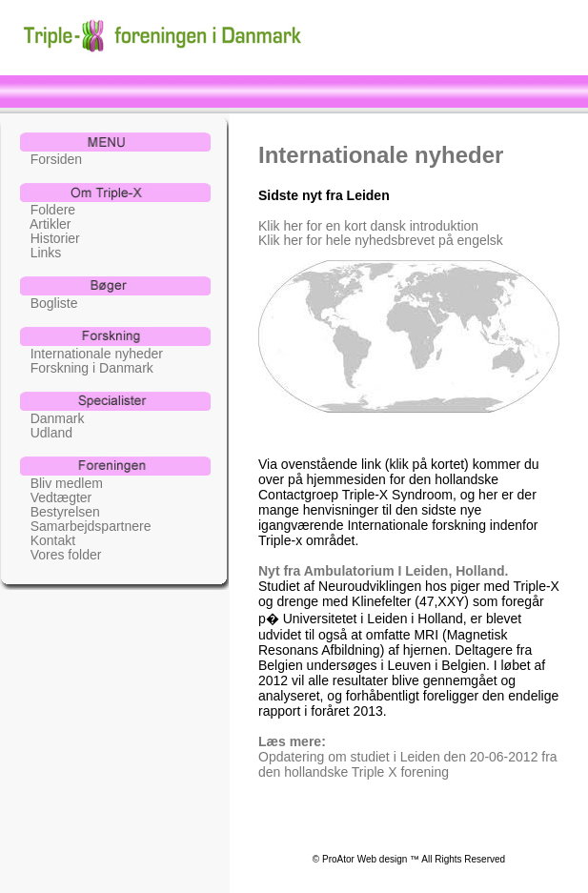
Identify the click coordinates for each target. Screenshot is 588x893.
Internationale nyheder (91, 353)
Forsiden (51, 159)
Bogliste (48, 303)
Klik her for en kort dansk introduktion (368, 225)
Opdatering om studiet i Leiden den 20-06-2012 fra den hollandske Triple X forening (408, 764)
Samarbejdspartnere (85, 526)
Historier (50, 238)
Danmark (51, 418)
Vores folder (60, 554)
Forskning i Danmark (86, 367)
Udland (46, 432)
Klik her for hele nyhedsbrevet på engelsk (381, 240)
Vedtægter (55, 497)
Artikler (45, 223)
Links (40, 252)
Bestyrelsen (60, 511)
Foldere (47, 209)
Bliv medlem (61, 483)
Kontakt (47, 540)
